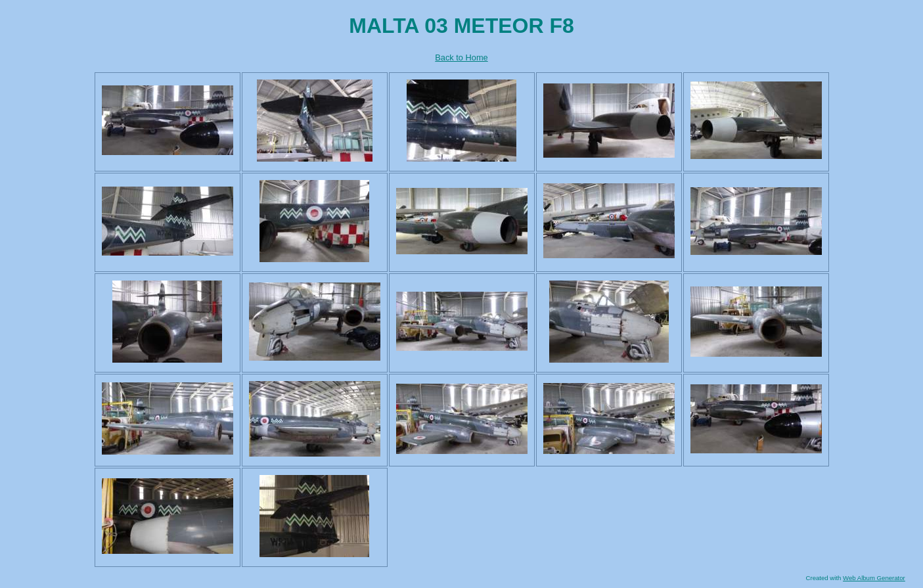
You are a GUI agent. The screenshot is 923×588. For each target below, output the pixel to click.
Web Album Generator (874, 578)
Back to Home (461, 57)
